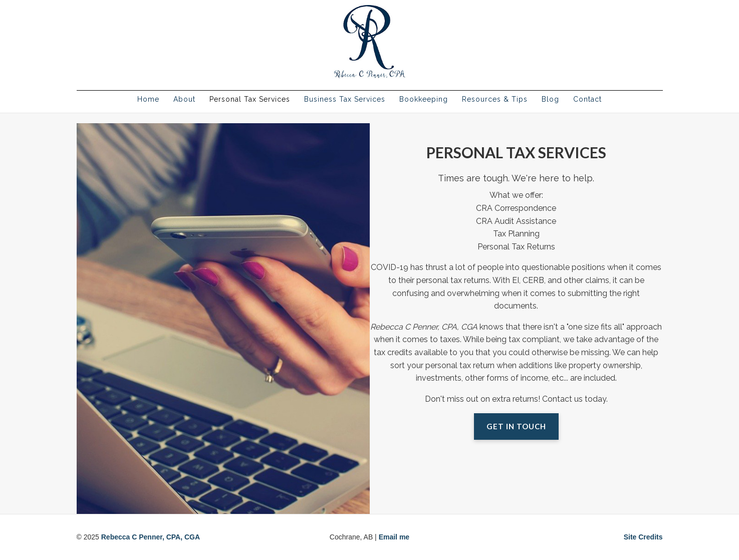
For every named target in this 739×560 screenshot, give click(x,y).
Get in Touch (516, 426)
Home (148, 99)
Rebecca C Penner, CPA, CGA (151, 537)
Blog (550, 99)
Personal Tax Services (250, 99)
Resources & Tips (495, 99)
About (184, 99)
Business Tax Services (345, 99)
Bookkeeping (424, 99)
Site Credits (643, 537)
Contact (587, 99)
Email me (394, 537)
